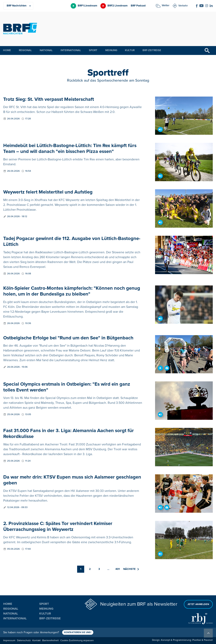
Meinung (111, 50)
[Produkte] (18, 6)
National (46, 50)
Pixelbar (197, 640)
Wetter (166, 5)
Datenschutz (24, 640)
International (71, 50)
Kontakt (37, 640)
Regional (25, 50)
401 (118, 569)
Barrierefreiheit (51, 640)
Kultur (130, 50)
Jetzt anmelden (198, 604)
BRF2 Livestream (118, 6)
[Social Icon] (197, 6)
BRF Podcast (138, 6)
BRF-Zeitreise (152, 50)
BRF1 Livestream (87, 6)
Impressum (9, 640)
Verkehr (183, 6)
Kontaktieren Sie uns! (78, 632)
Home (7, 50)
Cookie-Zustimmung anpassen (77, 640)
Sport (93, 50)
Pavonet (208, 640)
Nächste (131, 569)
